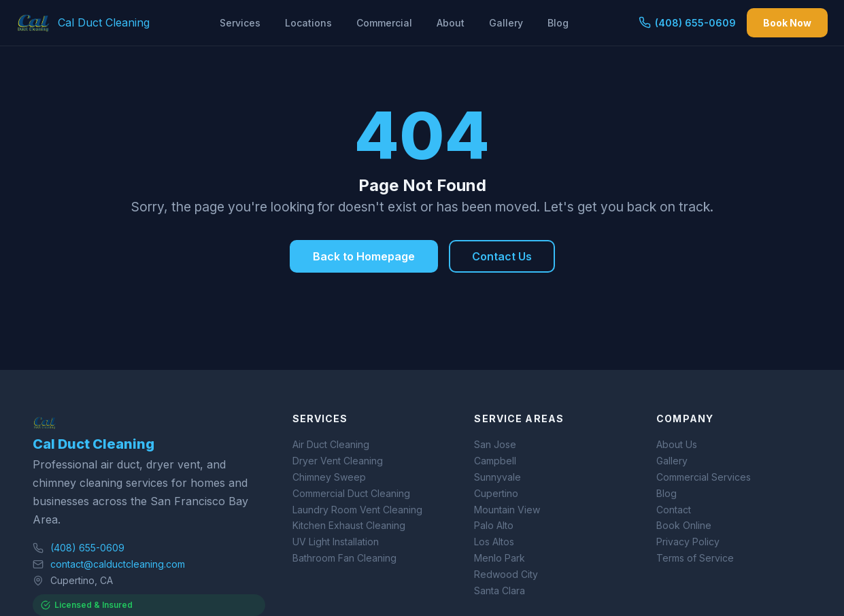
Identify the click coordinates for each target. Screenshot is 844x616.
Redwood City (506, 574)
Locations (308, 23)
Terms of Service (695, 558)
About (451, 23)
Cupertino (496, 493)
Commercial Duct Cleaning (351, 493)
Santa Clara (500, 591)
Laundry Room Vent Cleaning (357, 510)
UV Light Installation (336, 542)
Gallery (506, 23)
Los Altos (494, 542)
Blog (558, 23)
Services (240, 23)
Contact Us (502, 256)
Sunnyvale (497, 477)
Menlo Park (500, 558)
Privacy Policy (688, 542)
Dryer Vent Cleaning (338, 461)
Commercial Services (704, 477)
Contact (674, 510)
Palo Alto (494, 525)
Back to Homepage (364, 256)
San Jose (495, 444)
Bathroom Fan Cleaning (344, 558)
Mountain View (507, 510)
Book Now (787, 23)
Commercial (384, 23)
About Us (677, 444)
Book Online (684, 525)
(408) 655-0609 (687, 22)
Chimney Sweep (329, 477)
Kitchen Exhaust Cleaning (349, 525)
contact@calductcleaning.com (118, 564)
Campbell (495, 461)
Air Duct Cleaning (331, 444)
